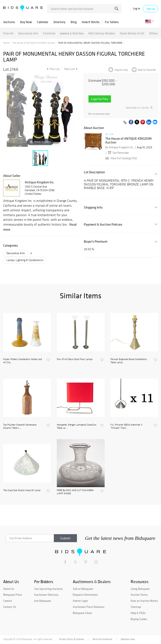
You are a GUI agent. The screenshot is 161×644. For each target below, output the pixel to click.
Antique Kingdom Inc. (40, 182)
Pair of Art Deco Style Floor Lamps (75, 359)
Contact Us (10, 607)
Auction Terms (139, 595)
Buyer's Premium (96, 241)
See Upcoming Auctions (48, 589)
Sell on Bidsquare (83, 589)
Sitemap (136, 607)
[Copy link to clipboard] (125, 123)
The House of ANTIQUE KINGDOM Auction (34, 43)
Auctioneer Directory (46, 595)
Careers (8, 601)
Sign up (151, 9)
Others (153, 33)
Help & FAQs (138, 613)
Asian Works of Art (132, 33)
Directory (59, 22)
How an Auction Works (144, 601)
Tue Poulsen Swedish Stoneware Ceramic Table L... (20, 426)
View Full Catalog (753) (121, 158)
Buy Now (26, 22)
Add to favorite (147, 70)
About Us (9, 589)
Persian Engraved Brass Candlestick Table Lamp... (129, 361)
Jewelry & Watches (72, 33)
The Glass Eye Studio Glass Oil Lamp (22, 490)
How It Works (91, 22)
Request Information (85, 595)
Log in (136, 9)
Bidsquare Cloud (82, 613)
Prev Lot (53, 69)
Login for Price (100, 99)
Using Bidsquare (140, 589)
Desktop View (128, 639)
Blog (74, 22)
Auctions (9, 22)
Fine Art (8, 33)
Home (6, 43)
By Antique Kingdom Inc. (120, 147)
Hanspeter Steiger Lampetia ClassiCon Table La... (77, 426)
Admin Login (80, 601)
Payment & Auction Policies (103, 224)
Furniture (49, 33)
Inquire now (121, 70)
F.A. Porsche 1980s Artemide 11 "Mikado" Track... (126, 426)
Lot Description (94, 172)
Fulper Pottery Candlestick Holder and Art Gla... (23, 361)
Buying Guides (139, 619)
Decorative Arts (28, 33)
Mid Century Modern (102, 33)
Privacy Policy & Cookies (71, 639)
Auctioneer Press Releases (89, 607)
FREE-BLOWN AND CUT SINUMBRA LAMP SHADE (75, 492)
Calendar (43, 22)
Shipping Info (93, 207)
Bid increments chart (99, 114)
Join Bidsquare (43, 601)
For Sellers (112, 22)
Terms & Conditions (102, 639)
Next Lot (71, 69)
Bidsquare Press (13, 595)
